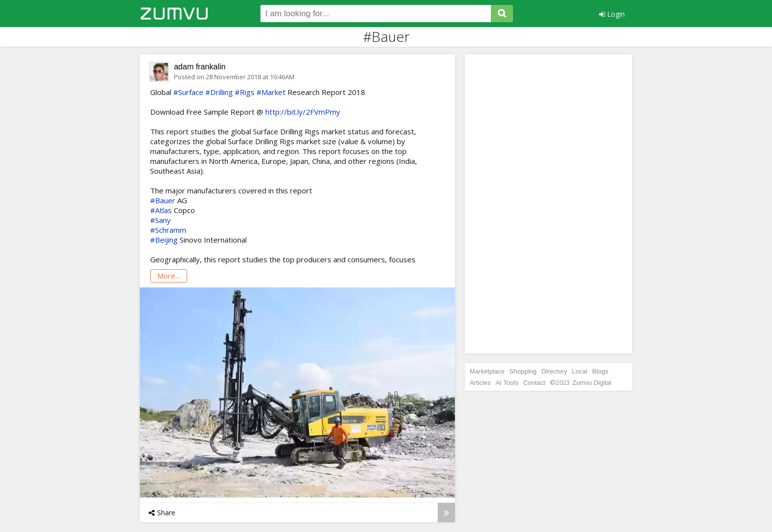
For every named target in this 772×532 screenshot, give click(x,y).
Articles (480, 383)
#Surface (188, 92)
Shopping (523, 371)
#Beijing (164, 240)
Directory (554, 371)
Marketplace (487, 371)
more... (168, 276)
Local (580, 371)
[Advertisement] (548, 204)
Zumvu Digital (592, 383)
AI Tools (507, 383)
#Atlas (161, 210)
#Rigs (245, 92)
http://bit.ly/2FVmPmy (303, 112)
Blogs (600, 371)
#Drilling (219, 92)
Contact (534, 383)
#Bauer (163, 200)
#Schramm (168, 230)
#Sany (161, 220)
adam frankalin (200, 67)
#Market (271, 92)
